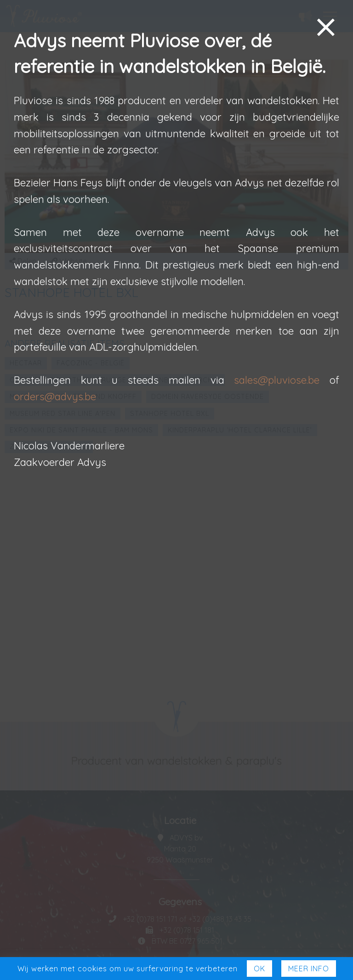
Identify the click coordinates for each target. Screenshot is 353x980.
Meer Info (309, 969)
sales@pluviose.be (277, 380)
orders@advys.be (55, 397)
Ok (259, 969)
